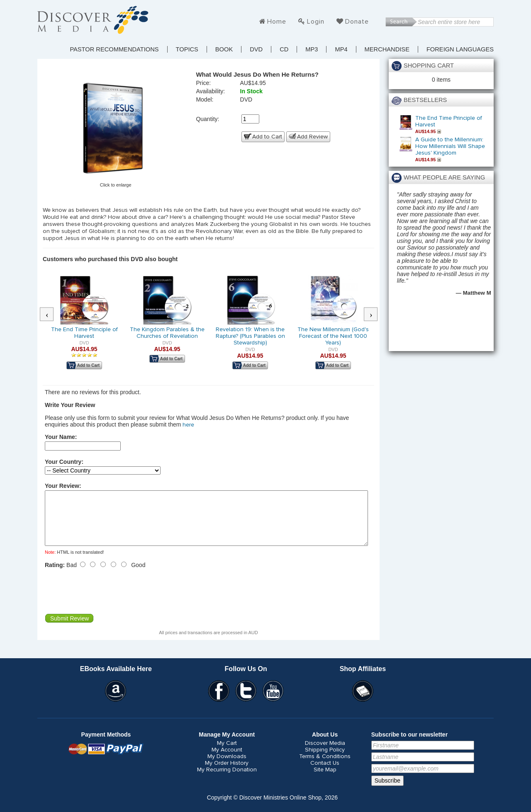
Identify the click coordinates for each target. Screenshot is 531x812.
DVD (256, 49)
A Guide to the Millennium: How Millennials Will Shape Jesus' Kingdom (450, 146)
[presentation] (108, 601)
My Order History (227, 773)
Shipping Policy (325, 760)
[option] (84, 328)
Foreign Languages (460, 49)
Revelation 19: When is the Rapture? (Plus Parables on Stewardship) (250, 336)
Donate (357, 22)
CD (284, 49)
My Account (227, 760)
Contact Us (325, 773)
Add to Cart (267, 137)
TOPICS (187, 49)
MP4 (341, 49)
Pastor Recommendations (114, 49)
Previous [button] (51, 315)
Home (277, 22)
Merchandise (387, 49)
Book (224, 49)
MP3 (312, 49)
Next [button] (375, 315)
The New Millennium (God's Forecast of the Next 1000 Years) (333, 336)
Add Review (312, 137)
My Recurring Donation (227, 780)
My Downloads (227, 766)
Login (316, 22)
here (188, 425)
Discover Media (325, 753)
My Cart (227, 753)
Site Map (325, 780)
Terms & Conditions (325, 766)
